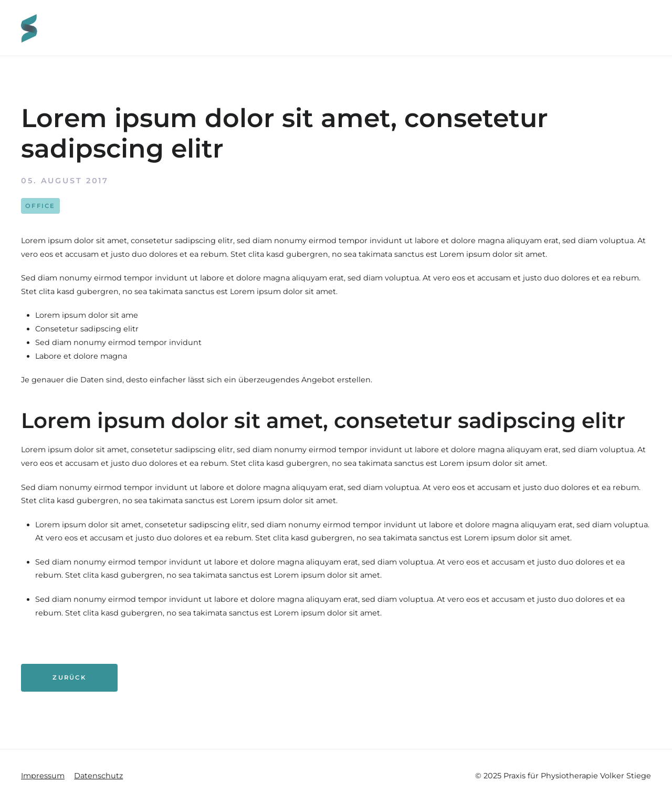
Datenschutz (98, 776)
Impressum (43, 776)
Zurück (69, 677)
